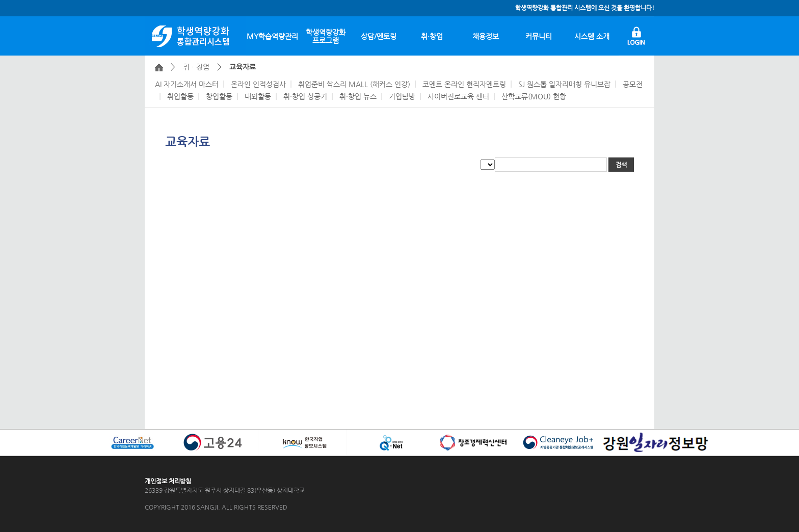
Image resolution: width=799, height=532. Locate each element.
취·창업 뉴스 (358, 96)
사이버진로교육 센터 (458, 96)
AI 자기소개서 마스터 (187, 84)
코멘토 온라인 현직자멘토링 (464, 84)
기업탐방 (402, 96)
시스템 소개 (592, 36)
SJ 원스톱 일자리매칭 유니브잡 (564, 84)
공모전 (633, 84)
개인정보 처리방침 (168, 481)
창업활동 (219, 96)
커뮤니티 (539, 36)
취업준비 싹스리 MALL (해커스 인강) (354, 84)
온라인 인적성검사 (258, 84)
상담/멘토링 (379, 36)
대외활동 (258, 96)
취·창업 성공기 (305, 96)
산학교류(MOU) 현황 (534, 96)
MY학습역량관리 (272, 36)
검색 (621, 165)
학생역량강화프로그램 (326, 36)
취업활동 (180, 96)
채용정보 (486, 36)
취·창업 (432, 36)
